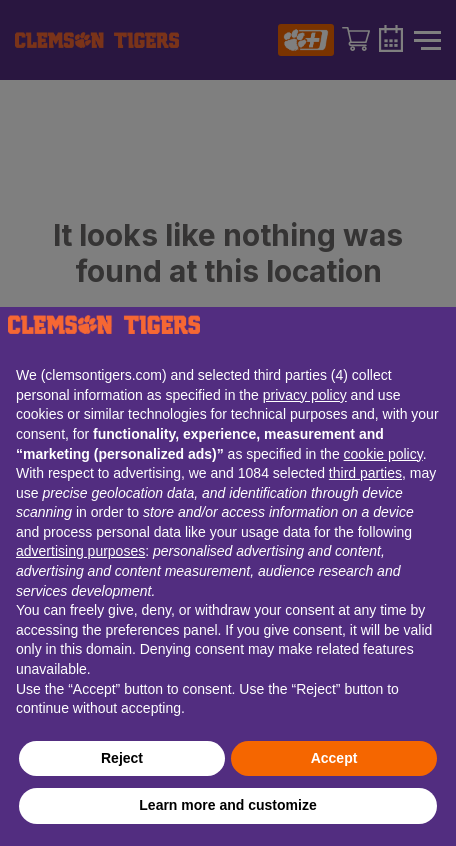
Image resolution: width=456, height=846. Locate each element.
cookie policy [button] (383, 454)
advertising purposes (80, 551)
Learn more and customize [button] (227, 805)
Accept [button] (334, 758)
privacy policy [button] (305, 395)
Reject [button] (122, 758)
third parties (365, 473)
